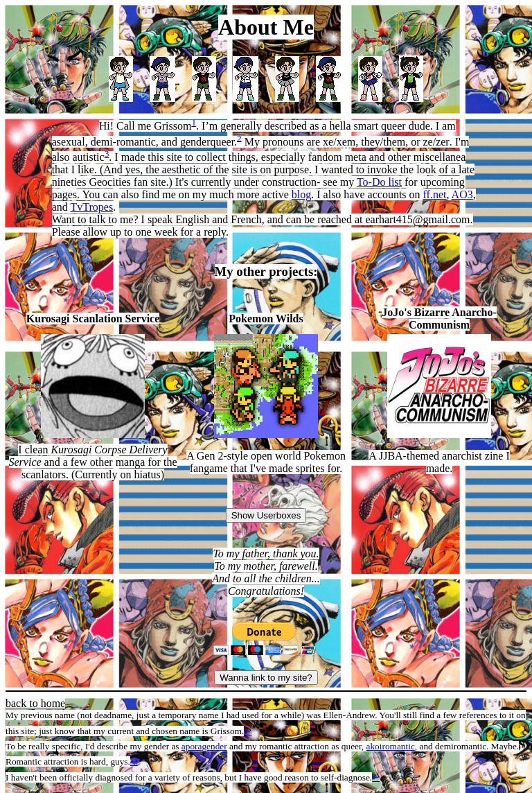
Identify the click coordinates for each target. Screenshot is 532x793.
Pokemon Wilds (266, 319)
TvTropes (91, 207)
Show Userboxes (266, 515)
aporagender (204, 746)
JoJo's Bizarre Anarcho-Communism (439, 319)
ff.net (435, 194)
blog (301, 194)
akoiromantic (391, 746)
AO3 (462, 194)
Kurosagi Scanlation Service (93, 319)
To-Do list (379, 182)
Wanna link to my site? (266, 678)
